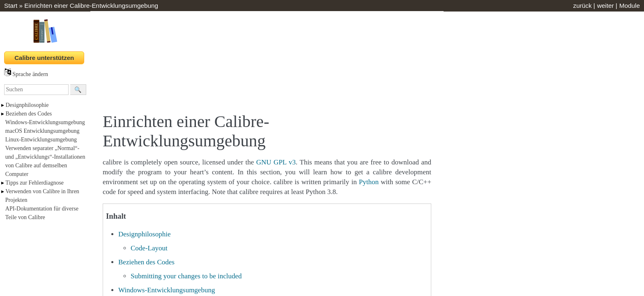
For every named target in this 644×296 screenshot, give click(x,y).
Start (11, 6)
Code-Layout (149, 248)
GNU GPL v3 (276, 162)
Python (369, 182)
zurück (582, 6)
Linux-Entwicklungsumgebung (41, 140)
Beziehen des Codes (29, 114)
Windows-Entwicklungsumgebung (45, 122)
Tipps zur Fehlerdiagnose (34, 183)
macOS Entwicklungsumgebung (43, 131)
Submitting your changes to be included (186, 276)
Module (630, 6)
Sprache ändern (26, 74)
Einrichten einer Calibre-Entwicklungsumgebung (91, 6)
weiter (606, 6)
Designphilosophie (27, 105)
